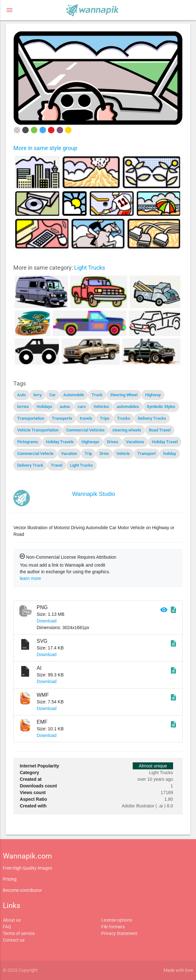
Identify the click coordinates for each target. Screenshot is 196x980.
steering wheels (127, 430)
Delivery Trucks (152, 418)
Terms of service (19, 933)
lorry (38, 395)
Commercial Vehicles (85, 430)
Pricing (10, 879)
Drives (113, 442)
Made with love (178, 970)
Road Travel (160, 430)
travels (86, 418)
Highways (90, 442)
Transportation (31, 418)
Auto (21, 395)
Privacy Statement (119, 933)
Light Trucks (90, 268)
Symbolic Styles (161, 407)
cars (82, 407)
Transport (147, 454)
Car (52, 395)
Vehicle (123, 454)
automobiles (128, 407)
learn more (30, 578)
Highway (153, 395)
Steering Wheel (124, 395)
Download (46, 621)
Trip (88, 454)
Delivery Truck (30, 465)
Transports (62, 418)
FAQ (7, 927)
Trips (105, 418)
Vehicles (101, 407)
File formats (113, 927)
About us (12, 920)
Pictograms (28, 442)
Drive (104, 454)
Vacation (69, 454)
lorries (23, 407)
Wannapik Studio (93, 494)
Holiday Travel (165, 442)
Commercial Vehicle (35, 454)
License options (117, 920)
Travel (57, 465)
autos (65, 407)
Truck (97, 395)
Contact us (14, 940)
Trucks (124, 418)
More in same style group (45, 148)
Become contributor (22, 890)
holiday (170, 454)
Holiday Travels (60, 442)
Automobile (74, 395)
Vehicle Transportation (38, 430)
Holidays (44, 407)
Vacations (135, 442)
